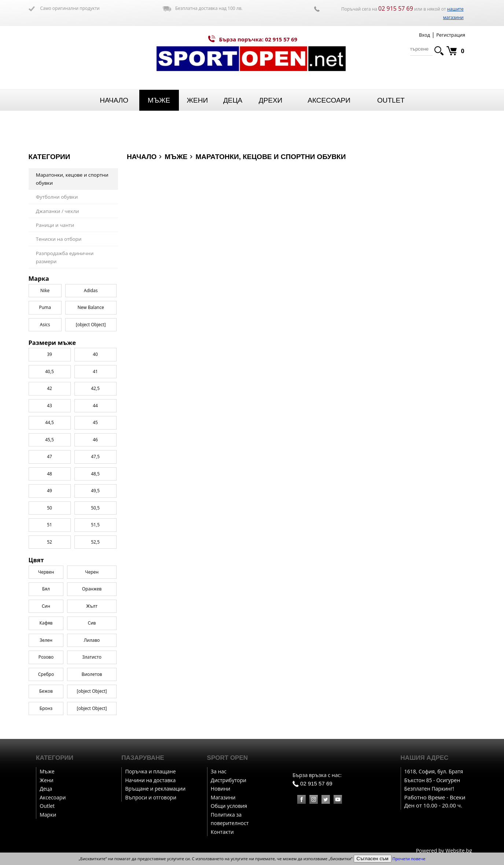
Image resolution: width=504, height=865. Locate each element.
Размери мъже (52, 343)
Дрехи (271, 100)
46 (95, 440)
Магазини (223, 797)
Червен (46, 572)
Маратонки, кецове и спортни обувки (72, 179)
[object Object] (92, 691)
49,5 (95, 491)
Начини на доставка (151, 780)
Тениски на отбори (59, 239)
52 (49, 542)
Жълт (92, 606)
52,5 (95, 542)
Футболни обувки (57, 197)
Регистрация (451, 35)
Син (46, 606)
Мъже (159, 100)
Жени (197, 100)
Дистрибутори (229, 780)
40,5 (49, 371)
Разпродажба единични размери (65, 257)
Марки (48, 815)
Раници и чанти (55, 225)
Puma (45, 307)
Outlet (391, 100)
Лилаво (92, 640)
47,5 (95, 457)
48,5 (95, 474)
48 (49, 474)
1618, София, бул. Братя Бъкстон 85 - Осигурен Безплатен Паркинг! (434, 780)
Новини (220, 789)
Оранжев (92, 589)
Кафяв (46, 623)
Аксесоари (329, 100)
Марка (39, 279)
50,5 (95, 508)
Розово (46, 657)
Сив (92, 623)
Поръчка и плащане (151, 771)
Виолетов (92, 674)
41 (95, 371)
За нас (219, 771)
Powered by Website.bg (444, 851)
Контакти (222, 832)
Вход (424, 35)
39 (49, 354)
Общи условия (229, 806)
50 (49, 508)
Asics (45, 325)
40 (95, 354)
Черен (92, 572)
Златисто (92, 657)
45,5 (49, 440)
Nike (45, 290)
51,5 (95, 525)
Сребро (46, 674)
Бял (46, 589)
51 (49, 525)
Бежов (46, 691)
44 (95, 406)
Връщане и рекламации (156, 789)
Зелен (46, 640)
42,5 (95, 388)
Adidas (91, 290)
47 (49, 457)
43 (49, 406)
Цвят (36, 560)
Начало (114, 100)
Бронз (46, 708)
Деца (233, 100)
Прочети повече (409, 859)
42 (49, 388)
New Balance (91, 307)
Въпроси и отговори (151, 797)
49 (49, 491)
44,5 (49, 422)
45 (95, 422)
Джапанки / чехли (58, 211)
